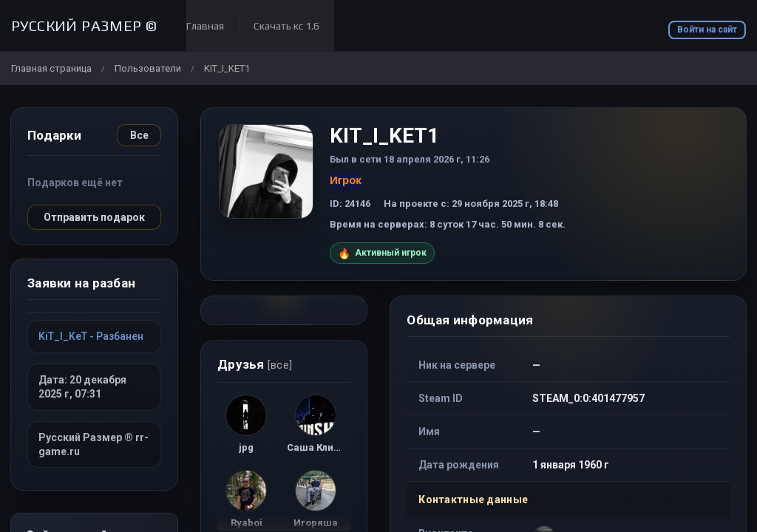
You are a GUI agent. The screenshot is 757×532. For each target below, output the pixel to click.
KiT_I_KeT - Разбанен (91, 336)
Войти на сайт (707, 30)
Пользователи (148, 68)
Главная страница (51, 68)
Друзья (255, 364)
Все (139, 135)
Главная (205, 26)
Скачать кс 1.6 (286, 26)
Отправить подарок (94, 217)
